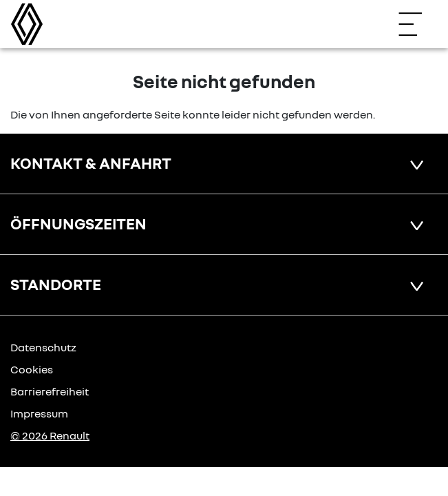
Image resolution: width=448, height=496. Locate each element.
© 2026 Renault (50, 435)
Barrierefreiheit (50, 391)
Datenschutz (43, 347)
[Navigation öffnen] (417, 24)
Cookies (32, 369)
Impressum (39, 413)
